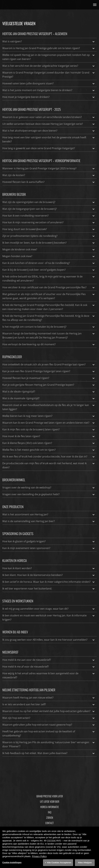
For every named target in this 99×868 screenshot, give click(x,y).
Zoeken (50, 818)
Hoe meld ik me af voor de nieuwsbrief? (49, 667)
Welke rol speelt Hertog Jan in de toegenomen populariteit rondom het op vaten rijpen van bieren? (49, 57)
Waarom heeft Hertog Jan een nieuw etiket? (49, 698)
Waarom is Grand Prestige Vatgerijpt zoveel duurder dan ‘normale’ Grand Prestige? (49, 74)
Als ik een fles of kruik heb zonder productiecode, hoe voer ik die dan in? (49, 457)
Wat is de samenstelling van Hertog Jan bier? (49, 521)
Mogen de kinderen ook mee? (49, 249)
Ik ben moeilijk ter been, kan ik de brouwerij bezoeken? (49, 243)
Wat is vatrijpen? (49, 41)
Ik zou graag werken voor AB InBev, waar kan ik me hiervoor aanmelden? (49, 640)
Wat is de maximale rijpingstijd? (49, 398)
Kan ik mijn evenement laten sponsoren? (49, 548)
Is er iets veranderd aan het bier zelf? (49, 704)
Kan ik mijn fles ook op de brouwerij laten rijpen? (49, 429)
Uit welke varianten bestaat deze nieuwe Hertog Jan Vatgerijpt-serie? (49, 124)
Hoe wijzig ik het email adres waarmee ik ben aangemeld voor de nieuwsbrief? (49, 675)
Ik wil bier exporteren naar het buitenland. (49, 589)
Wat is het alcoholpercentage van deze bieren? (49, 131)
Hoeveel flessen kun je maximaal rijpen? (49, 378)
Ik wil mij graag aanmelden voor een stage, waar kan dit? (49, 609)
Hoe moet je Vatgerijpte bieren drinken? (49, 97)
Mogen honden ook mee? (49, 256)
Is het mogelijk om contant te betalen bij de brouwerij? (49, 327)
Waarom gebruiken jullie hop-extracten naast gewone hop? (49, 725)
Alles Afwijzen (85, 863)
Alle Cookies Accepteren (59, 863)
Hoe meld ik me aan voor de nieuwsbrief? (49, 660)
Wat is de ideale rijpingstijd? (49, 392)
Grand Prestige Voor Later (50, 796)
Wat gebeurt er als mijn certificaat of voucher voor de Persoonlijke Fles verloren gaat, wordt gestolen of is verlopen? (49, 296)
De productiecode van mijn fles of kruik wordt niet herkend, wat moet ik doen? (49, 465)
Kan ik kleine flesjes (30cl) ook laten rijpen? (49, 443)
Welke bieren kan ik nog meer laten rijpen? (49, 416)
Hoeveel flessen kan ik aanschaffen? (49, 182)
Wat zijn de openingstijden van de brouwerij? (49, 202)
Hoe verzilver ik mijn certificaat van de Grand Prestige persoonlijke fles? (49, 287)
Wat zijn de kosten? (49, 175)
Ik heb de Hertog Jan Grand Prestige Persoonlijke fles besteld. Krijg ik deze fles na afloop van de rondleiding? (49, 318)
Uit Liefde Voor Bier (50, 802)
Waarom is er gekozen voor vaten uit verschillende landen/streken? (49, 117)
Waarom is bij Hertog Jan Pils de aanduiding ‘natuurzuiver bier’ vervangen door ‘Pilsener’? (49, 744)
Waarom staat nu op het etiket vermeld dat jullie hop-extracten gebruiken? (49, 711)
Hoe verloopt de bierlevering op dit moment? (49, 344)
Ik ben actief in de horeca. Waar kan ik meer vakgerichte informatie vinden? (49, 582)
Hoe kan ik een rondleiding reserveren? (49, 216)
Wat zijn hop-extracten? (49, 718)
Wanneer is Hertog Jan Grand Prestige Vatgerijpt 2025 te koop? (49, 168)
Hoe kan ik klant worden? (49, 568)
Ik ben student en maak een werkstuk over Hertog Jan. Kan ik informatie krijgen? (49, 617)
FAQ (50, 812)
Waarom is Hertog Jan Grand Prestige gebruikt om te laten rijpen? (49, 48)
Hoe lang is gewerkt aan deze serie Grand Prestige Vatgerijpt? (49, 148)
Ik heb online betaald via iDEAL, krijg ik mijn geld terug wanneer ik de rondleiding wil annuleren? (49, 278)
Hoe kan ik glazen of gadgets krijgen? (49, 541)
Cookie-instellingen (12, 862)
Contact (49, 823)
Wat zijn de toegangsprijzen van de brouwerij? (49, 209)
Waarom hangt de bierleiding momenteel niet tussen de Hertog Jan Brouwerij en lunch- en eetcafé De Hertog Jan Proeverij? (49, 335)
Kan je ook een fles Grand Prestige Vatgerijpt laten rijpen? (49, 371)
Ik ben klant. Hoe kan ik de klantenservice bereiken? (49, 575)
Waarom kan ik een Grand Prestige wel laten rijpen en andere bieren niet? (49, 423)
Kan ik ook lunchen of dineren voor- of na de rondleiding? (49, 263)
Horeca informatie (49, 807)
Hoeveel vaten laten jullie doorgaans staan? (49, 83)
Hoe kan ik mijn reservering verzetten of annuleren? (49, 222)
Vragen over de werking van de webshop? (49, 488)
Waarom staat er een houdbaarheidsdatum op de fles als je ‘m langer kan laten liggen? (49, 407)
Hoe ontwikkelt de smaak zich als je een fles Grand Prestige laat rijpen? (49, 364)
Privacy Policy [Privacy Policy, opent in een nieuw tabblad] (39, 856)
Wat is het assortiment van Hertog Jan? (49, 514)
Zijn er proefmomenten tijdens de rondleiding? (49, 236)
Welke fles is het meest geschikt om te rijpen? (49, 450)
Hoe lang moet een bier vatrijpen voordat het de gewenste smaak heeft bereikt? (49, 139)
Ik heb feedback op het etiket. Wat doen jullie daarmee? (49, 753)
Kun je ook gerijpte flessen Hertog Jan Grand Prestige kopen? (49, 385)
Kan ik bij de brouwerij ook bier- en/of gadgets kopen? (49, 270)
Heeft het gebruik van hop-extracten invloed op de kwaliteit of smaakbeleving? (49, 733)
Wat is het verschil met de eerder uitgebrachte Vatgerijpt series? (49, 66)
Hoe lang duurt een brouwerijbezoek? (49, 229)
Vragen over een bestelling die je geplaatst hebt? (49, 494)
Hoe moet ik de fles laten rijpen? (49, 436)
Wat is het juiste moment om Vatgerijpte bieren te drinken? (49, 90)
